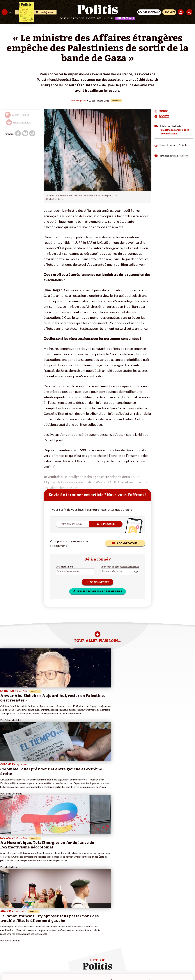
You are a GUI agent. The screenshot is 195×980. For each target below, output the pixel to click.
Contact (34, 959)
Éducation (18, 915)
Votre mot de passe (111, 566)
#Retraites (55, 918)
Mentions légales (52, 959)
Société (90, 18)
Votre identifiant (64, 566)
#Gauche (54, 915)
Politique (66, 18)
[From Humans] (96, 969)
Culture (109, 18)
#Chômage (55, 921)
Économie (17, 912)
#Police (53, 912)
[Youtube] (77, 969)
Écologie (79, 18)
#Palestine (165, 155)
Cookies (158, 959)
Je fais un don (32, 912)
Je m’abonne (32, 918)
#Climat (53, 908)
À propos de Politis (35, 928)
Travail (16, 908)
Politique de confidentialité (122, 959)
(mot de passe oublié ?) (130, 566)
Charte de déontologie (76, 959)
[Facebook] (58, 969)
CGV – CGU (98, 959)
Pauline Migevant (78, 100)
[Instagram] (86, 969)
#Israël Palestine (180, 155)
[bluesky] (67, 969)
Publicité (145, 959)
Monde (5, 928)
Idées (100, 18)
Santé (16, 918)
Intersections (125, 18)
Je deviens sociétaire (36, 915)
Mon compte (32, 931)
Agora (4, 908)
